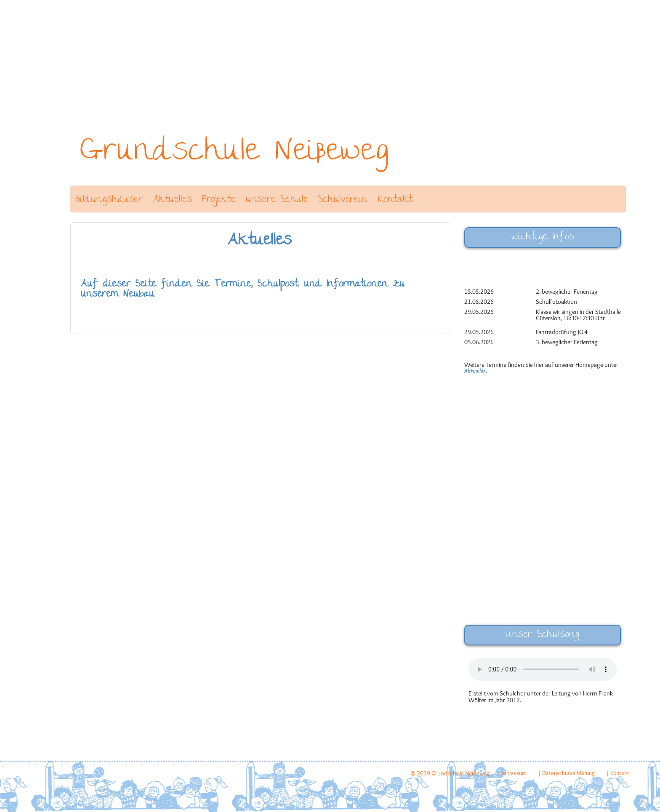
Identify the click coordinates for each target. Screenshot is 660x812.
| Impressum (511, 773)
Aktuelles (172, 200)
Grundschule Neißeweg (234, 153)
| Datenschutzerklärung (566, 773)
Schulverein (343, 200)
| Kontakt (618, 773)
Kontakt (395, 200)
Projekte (219, 200)
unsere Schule (277, 200)
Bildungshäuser (109, 200)
